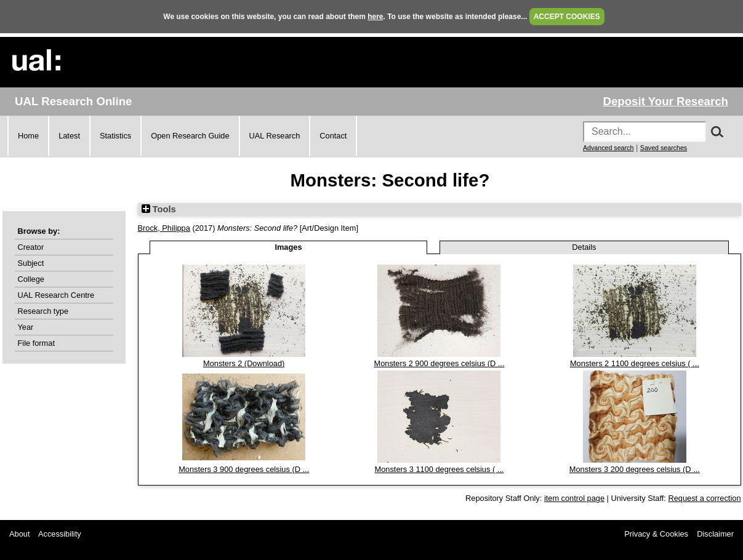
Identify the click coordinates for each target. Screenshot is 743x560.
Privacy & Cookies (656, 534)
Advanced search (608, 148)
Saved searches (664, 148)
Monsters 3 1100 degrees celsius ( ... (440, 469)
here (375, 17)
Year (26, 327)
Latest (69, 136)
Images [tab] (288, 247)
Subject (31, 263)
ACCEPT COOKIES (567, 17)
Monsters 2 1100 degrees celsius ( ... (635, 363)
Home (28, 136)
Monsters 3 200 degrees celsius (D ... (635, 469)
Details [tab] (584, 247)
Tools (159, 209)
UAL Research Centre (56, 295)
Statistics (115, 136)
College (31, 279)
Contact (333, 136)
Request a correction (704, 498)
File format (36, 343)
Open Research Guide (190, 136)
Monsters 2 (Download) (244, 363)
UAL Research (275, 136)
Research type (43, 311)
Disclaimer (715, 534)
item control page (574, 498)
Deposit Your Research (665, 101)
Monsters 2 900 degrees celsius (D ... (440, 363)
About (19, 534)
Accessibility (60, 534)
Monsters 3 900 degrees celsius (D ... (244, 469)
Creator (31, 247)
